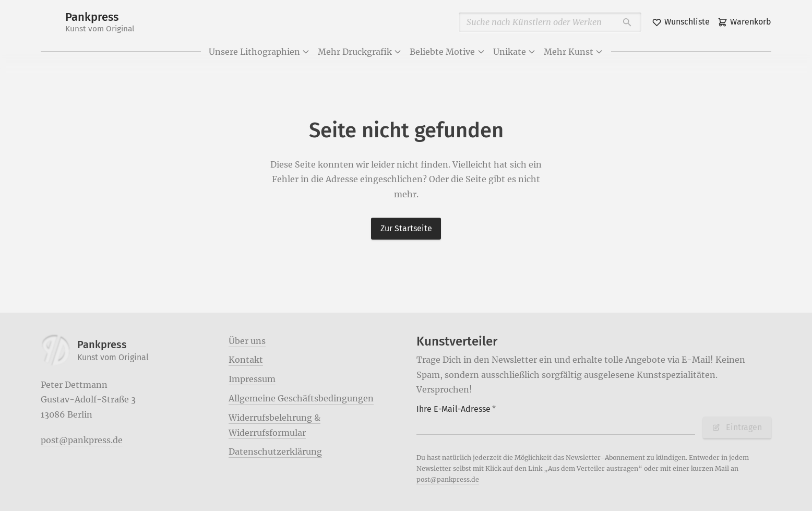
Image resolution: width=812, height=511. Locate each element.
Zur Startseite (406, 228)
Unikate (515, 52)
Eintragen (737, 427)
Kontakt (246, 360)
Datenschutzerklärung (275, 451)
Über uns (247, 341)
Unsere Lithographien (259, 52)
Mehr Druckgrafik (360, 52)
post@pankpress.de (82, 440)
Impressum (252, 379)
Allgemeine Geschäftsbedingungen (301, 398)
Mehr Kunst (574, 52)
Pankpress (100, 22)
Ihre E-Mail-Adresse (456, 409)
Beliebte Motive (447, 52)
